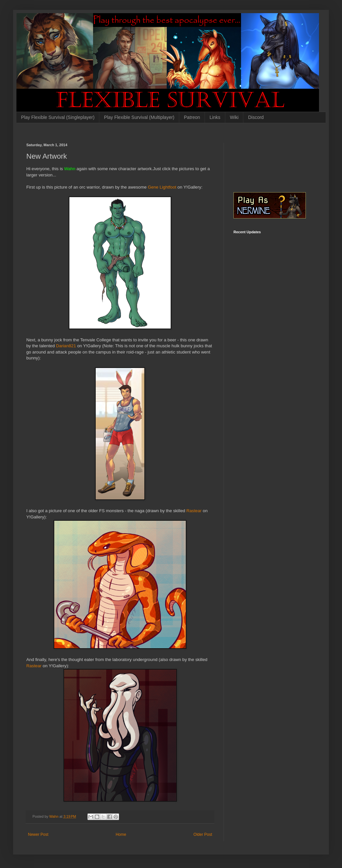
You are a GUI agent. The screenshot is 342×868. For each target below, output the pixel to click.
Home (121, 834)
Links (215, 117)
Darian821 (67, 346)
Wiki (234, 117)
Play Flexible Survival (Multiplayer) (139, 117)
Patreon (192, 117)
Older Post (203, 834)
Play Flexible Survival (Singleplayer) (58, 117)
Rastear (195, 511)
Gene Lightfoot (162, 187)
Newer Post (38, 834)
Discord (256, 117)
